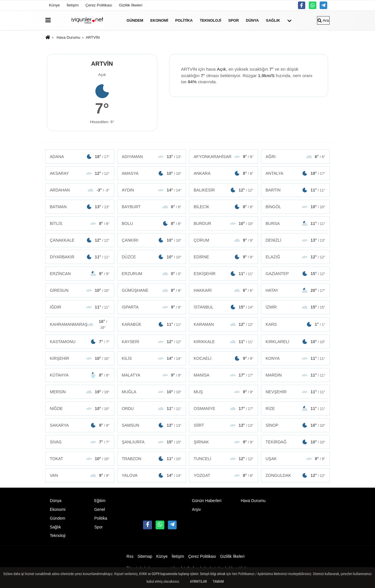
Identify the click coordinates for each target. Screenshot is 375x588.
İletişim (73, 5)
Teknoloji (210, 20)
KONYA (296, 358)
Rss (130, 556)
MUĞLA (152, 392)
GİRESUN (80, 290)
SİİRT (224, 425)
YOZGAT (224, 475)
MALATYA (152, 375)
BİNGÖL (296, 207)
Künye (54, 5)
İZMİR (296, 307)
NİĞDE (80, 409)
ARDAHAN (80, 190)
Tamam (218, 582)
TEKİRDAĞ (296, 442)
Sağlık (273, 20)
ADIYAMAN (152, 157)
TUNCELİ (224, 459)
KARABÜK (152, 324)
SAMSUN (152, 425)
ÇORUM (224, 240)
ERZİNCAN (80, 274)
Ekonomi (159, 20)
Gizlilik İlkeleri (131, 5)
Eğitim (100, 501)
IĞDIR (80, 307)
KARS (296, 324)
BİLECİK (224, 207)
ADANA (80, 157)
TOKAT (80, 459)
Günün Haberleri (207, 501)
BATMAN (80, 207)
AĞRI (296, 157)
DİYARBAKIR (80, 257)
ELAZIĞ (296, 257)
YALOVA (152, 475)
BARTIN (296, 190)
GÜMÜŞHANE (152, 290)
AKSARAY (80, 173)
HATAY (296, 290)
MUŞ (224, 392)
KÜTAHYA (80, 375)
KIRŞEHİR (80, 358)
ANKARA (224, 173)
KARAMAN (224, 324)
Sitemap (145, 556)
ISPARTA (152, 307)
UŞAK (296, 459)
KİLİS (152, 358)
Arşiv (196, 510)
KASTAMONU (80, 342)
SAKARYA (80, 425)
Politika (184, 20)
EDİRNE (224, 257)
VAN (80, 475)
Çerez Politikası (99, 5)
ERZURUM (152, 274)
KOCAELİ (224, 358)
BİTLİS (80, 223)
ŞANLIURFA (152, 442)
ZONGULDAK (296, 475)
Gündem (135, 20)
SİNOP (296, 425)
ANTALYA (296, 173)
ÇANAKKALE (80, 240)
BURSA (296, 223)
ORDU (152, 409)
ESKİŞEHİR (224, 274)
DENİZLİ (296, 240)
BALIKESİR (224, 190)
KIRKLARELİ (296, 342)
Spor (233, 20)
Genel (100, 510)
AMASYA (152, 173)
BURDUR (224, 223)
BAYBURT (152, 207)
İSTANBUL (224, 307)
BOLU (152, 223)
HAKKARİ (224, 290)
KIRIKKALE (224, 342)
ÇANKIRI (152, 240)
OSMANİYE (224, 409)
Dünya (252, 20)
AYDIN (152, 190)
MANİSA (224, 375)
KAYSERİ (152, 342)
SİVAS (80, 442)
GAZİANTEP (296, 274)
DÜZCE (152, 257)
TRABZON (152, 459)
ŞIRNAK (224, 442)
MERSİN (80, 392)
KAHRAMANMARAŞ (80, 324)
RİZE (296, 409)
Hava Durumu (68, 37)
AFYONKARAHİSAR (224, 157)
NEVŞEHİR (296, 392)
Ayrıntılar (198, 582)
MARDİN (296, 375)
